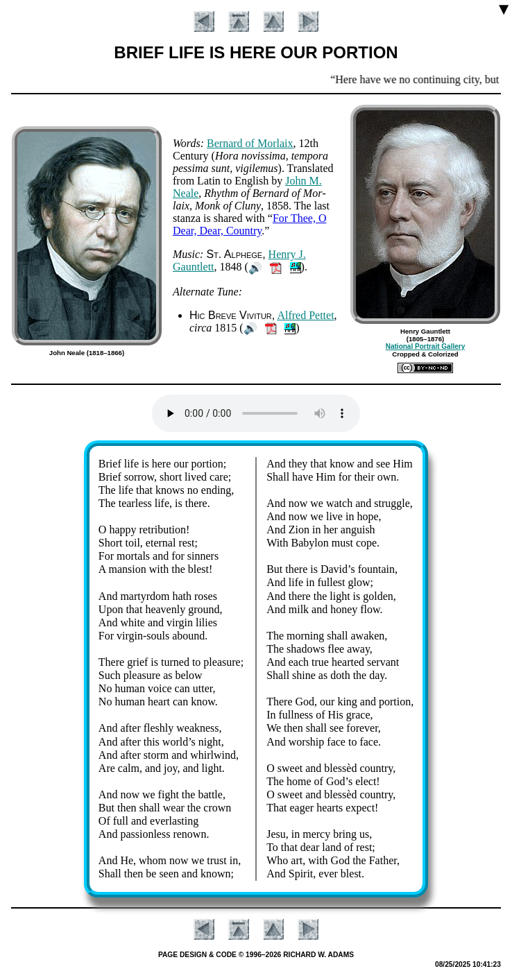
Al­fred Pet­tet (305, 315)
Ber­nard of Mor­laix (250, 143)
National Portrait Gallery (425, 346)
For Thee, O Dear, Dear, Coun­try (249, 224)
